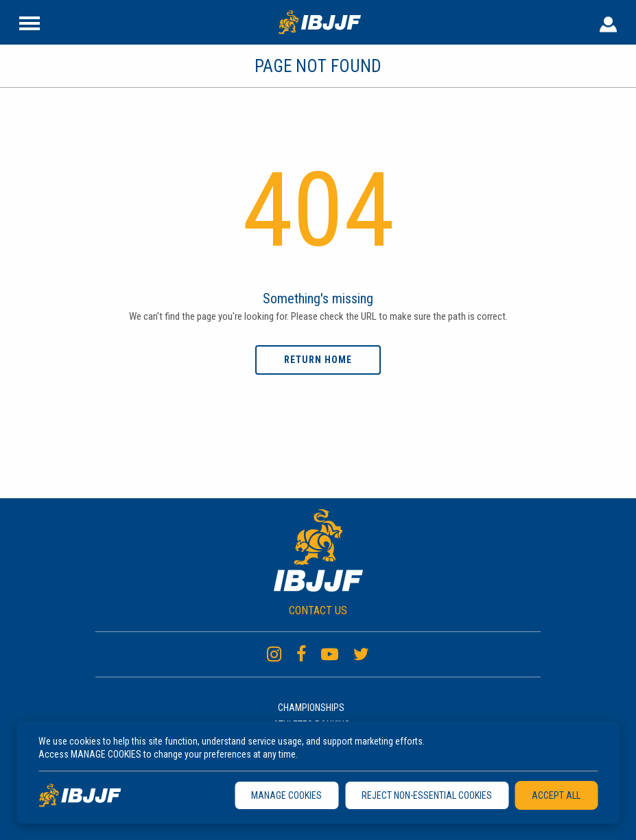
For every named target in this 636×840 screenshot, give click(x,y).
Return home (318, 360)
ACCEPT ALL (556, 795)
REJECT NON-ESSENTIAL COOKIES (427, 795)
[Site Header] (30, 22)
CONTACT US (318, 610)
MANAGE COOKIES (286, 795)
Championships (311, 708)
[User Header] (608, 22)
